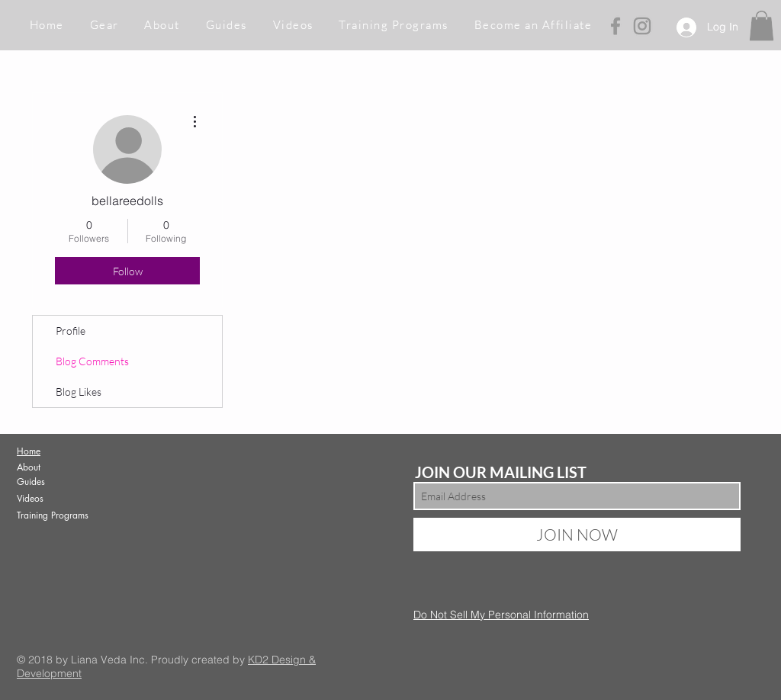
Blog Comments (92, 361)
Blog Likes (79, 392)
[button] (104, 26)
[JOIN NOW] (577, 535)
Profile (71, 331)
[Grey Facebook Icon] (615, 26)
